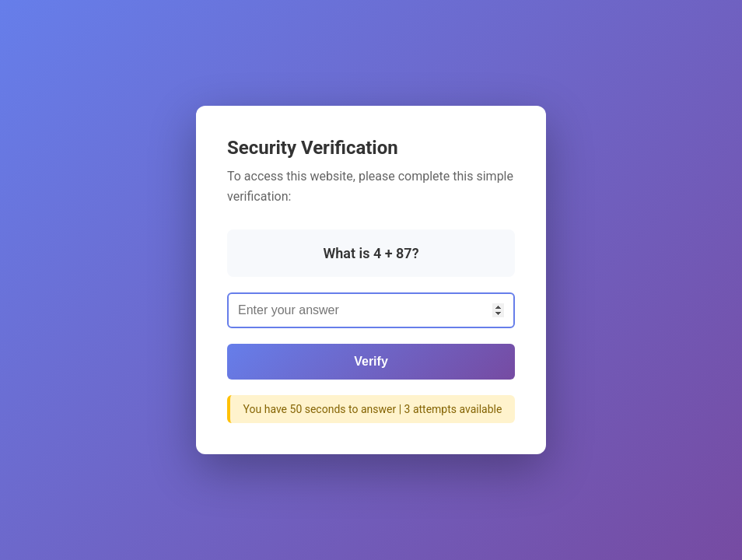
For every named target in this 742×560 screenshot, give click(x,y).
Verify (371, 361)
